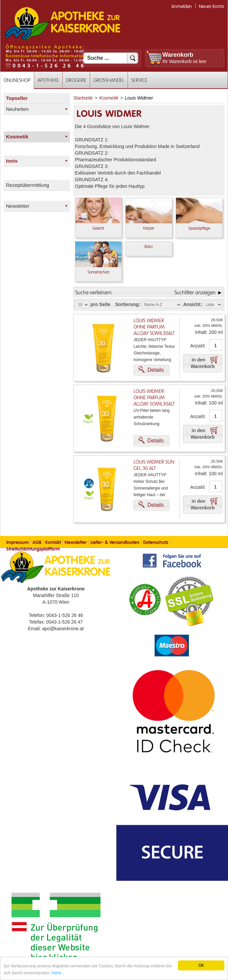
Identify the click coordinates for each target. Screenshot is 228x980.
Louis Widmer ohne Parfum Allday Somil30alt (154, 327)
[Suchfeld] (111, 58)
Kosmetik (109, 98)
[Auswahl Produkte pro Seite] (82, 305)
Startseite (83, 98)
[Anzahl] (216, 345)
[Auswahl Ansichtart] (213, 305)
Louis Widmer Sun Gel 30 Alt (154, 465)
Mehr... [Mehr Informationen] (58, 973)
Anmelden (182, 6)
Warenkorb (178, 55)
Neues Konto (212, 6)
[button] (151, 370)
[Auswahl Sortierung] (162, 305)
